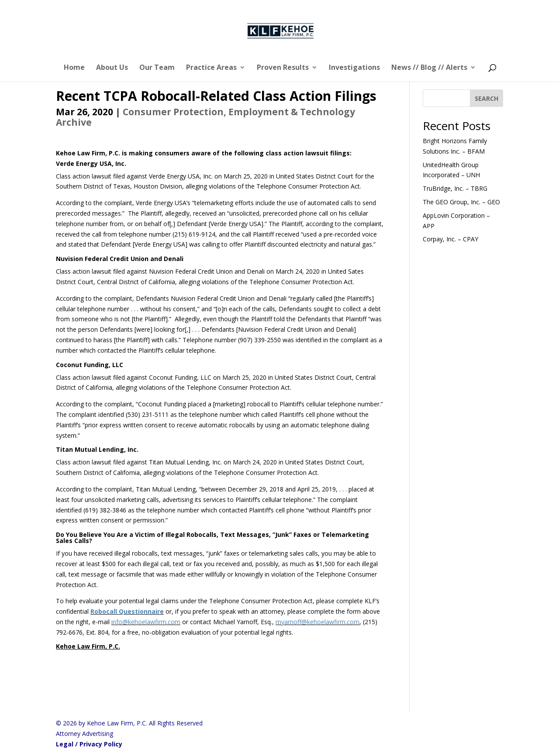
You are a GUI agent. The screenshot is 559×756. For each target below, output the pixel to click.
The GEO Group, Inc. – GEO (461, 202)
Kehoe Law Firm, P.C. (88, 646)
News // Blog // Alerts (429, 68)
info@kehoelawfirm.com (146, 622)
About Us (112, 68)
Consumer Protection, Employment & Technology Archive (205, 117)
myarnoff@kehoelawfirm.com (317, 622)
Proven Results (283, 68)
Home (74, 68)
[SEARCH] (487, 98)
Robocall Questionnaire (127, 611)
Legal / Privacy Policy (89, 744)
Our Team (157, 68)
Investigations (354, 68)
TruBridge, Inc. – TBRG (455, 188)
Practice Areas (211, 68)
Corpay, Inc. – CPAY (450, 239)
